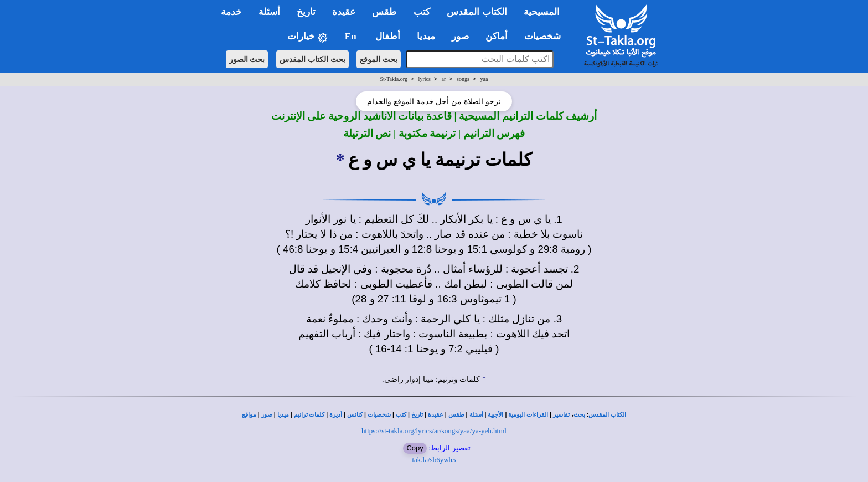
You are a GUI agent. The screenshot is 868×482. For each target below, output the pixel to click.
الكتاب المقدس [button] (477, 12)
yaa (484, 79)
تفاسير (561, 415)
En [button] (352, 36)
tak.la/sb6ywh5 (434, 460)
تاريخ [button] (306, 12)
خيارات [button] (308, 37)
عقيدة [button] (344, 12)
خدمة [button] (231, 12)
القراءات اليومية (528, 415)
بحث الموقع (379, 59)
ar (444, 79)
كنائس (355, 415)
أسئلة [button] (269, 12)
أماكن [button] (497, 36)
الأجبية (495, 415)
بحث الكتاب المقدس (312, 59)
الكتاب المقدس (607, 415)
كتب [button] (422, 12)
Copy (415, 448)
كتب (401, 415)
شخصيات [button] (546, 36)
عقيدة (436, 415)
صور (267, 415)
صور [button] (460, 36)
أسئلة (476, 415)
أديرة (336, 415)
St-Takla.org (393, 79)
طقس (456, 415)
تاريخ (417, 415)
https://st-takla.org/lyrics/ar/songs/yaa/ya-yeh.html (434, 431)
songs (463, 79)
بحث (579, 415)
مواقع (249, 415)
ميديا (283, 415)
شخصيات (379, 415)
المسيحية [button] (542, 12)
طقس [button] (384, 12)
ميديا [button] (426, 36)
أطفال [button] (388, 36)
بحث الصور (247, 59)
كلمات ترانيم (309, 415)
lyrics (425, 79)
